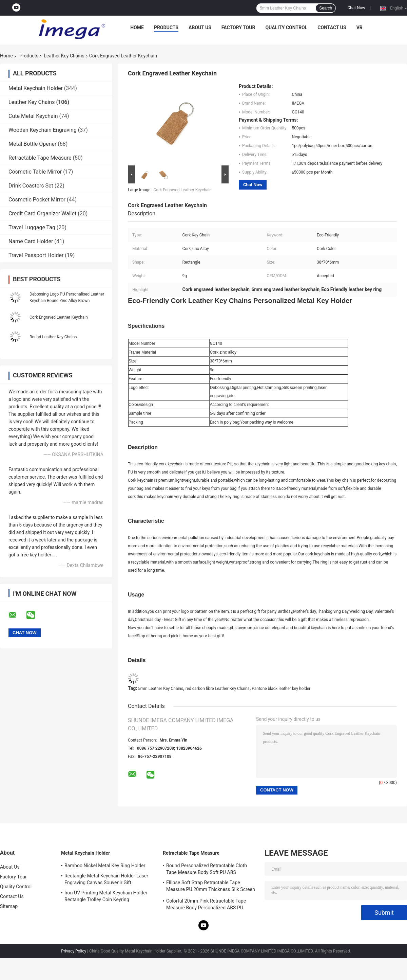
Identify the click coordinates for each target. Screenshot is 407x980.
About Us (200, 28)
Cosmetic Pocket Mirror (37, 200)
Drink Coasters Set (31, 186)
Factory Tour (238, 28)
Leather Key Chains (64, 56)
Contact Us (332, 28)
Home (137, 28)
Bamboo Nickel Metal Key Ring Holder (105, 866)
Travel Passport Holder (36, 255)
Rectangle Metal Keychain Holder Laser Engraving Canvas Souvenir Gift (106, 879)
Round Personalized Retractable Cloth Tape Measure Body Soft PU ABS (207, 869)
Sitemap (9, 906)
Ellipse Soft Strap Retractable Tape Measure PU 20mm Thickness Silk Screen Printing (211, 887)
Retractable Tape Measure (40, 158)
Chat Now (356, 8)
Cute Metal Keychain (33, 116)
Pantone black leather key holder (281, 689)
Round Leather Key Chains (53, 337)
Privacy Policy (74, 951)
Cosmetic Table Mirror (35, 172)
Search (326, 8)
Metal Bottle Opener (32, 144)
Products (166, 28)
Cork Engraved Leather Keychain (59, 317)
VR (360, 28)
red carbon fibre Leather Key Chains (218, 689)
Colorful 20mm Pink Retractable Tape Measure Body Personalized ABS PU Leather (206, 905)
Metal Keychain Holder (36, 88)
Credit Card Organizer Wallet (42, 213)
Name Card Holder (31, 241)
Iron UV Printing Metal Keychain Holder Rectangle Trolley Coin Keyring (106, 896)
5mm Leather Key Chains (161, 689)
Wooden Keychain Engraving (43, 130)
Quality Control (286, 28)
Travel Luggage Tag (32, 227)
